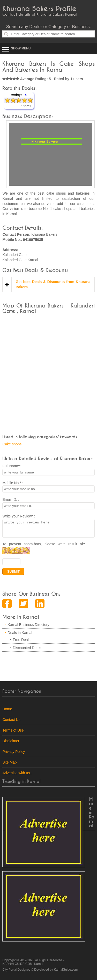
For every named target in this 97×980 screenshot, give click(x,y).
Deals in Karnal (20, 636)
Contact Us (11, 723)
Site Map (9, 765)
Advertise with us (16, 776)
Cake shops (12, 444)
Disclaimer (11, 744)
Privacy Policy (14, 755)
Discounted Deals (27, 651)
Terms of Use (13, 733)
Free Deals (21, 643)
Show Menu (21, 48)
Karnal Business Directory (28, 628)
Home (7, 712)
